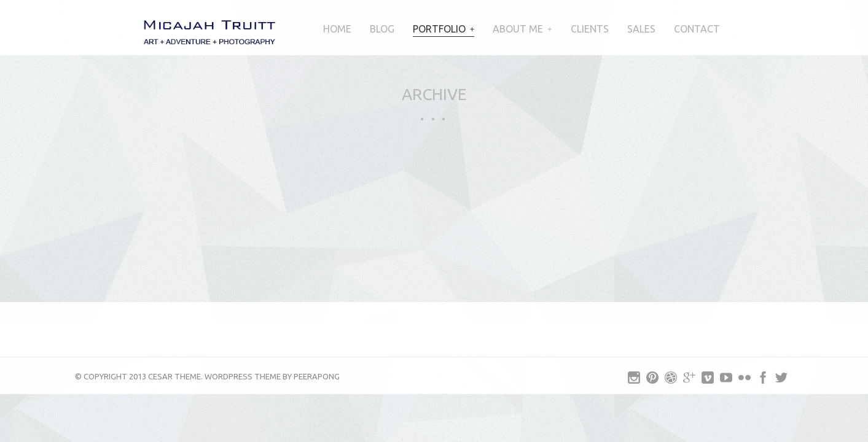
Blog (382, 29)
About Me (518, 29)
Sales (641, 29)
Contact (697, 29)
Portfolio (439, 29)
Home (337, 29)
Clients (590, 29)
